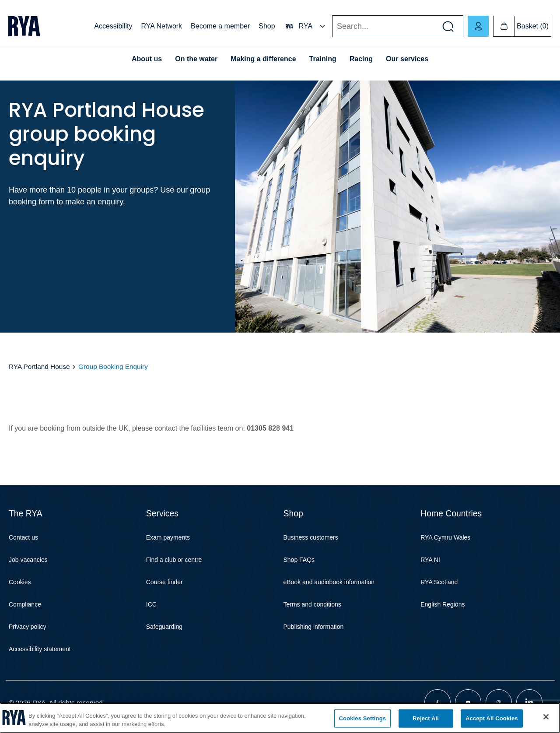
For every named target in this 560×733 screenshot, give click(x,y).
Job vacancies (28, 560)
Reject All (426, 718)
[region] (280, 718)
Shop (267, 26)
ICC (151, 604)
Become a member (220, 26)
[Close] (546, 717)
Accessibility (113, 26)
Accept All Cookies (492, 718)
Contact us (23, 537)
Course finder (164, 582)
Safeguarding (164, 627)
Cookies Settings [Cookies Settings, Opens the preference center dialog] (363, 718)
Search (332, 26)
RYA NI (430, 560)
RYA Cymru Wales (445, 537)
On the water (196, 59)
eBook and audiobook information (329, 582)
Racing (361, 59)
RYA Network (161, 26)
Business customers (311, 537)
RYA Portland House (39, 366)
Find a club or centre (174, 560)
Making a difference (263, 59)
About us (147, 59)
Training (323, 59)
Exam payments (168, 537)
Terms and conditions (312, 604)
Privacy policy (28, 627)
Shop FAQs (299, 560)
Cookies (20, 582)
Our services (407, 59)
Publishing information (314, 627)
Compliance (25, 604)
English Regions (443, 604)
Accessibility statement (40, 649)
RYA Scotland (439, 582)
